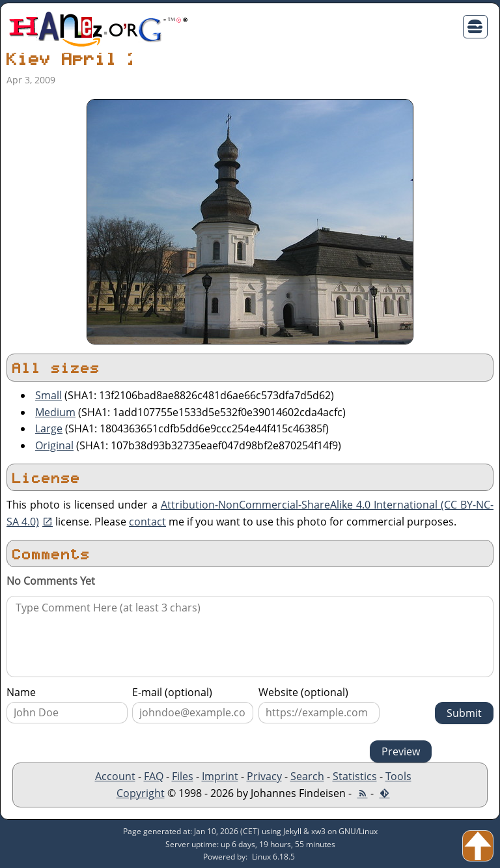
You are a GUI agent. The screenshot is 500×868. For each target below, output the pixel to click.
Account (115, 776)
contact (147, 522)
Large (49, 428)
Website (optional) (303, 692)
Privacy (264, 776)
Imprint (220, 776)
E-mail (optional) (172, 692)
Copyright (141, 793)
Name (21, 692)
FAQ (154, 776)
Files (183, 776)
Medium (55, 412)
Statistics (355, 776)
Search (307, 776)
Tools (398, 776)
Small (49, 395)
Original (54, 445)
